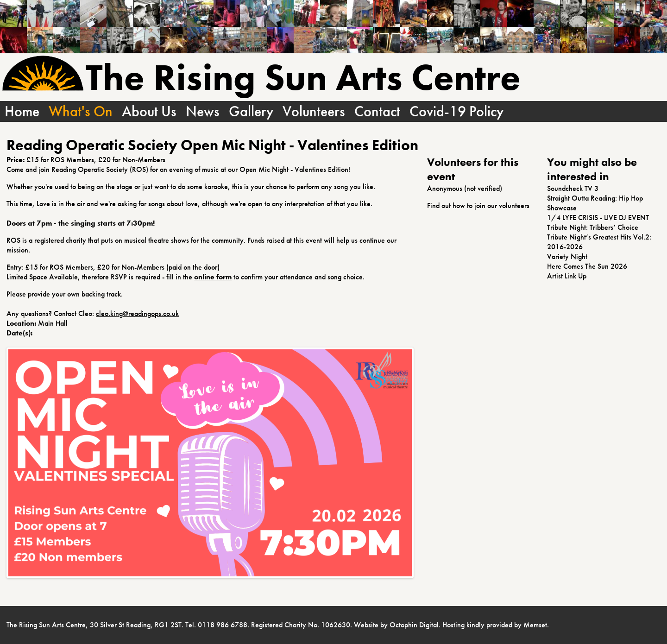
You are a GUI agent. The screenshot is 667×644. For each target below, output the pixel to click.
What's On (81, 111)
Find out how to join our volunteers (478, 205)
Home (22, 111)
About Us (149, 111)
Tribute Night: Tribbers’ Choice (593, 227)
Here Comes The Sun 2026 (587, 266)
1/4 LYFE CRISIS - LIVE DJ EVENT (598, 218)
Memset (535, 625)
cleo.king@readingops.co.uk (137, 313)
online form (213, 277)
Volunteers (314, 111)
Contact (377, 111)
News (203, 111)
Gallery (251, 111)
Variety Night (567, 256)
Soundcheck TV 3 (573, 188)
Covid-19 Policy (456, 111)
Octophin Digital (414, 625)
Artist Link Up (567, 276)
